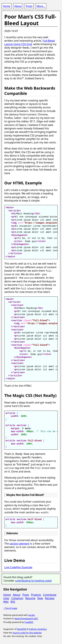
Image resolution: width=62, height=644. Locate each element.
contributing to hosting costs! (33, 580)
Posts (29, 6)
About (18, 6)
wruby (32, 614)
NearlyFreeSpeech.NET (26, 618)
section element (20, 543)
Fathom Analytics (38, 628)
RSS (13, 601)
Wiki (6, 601)
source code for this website (27, 632)
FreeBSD (29, 621)
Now (40, 598)
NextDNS (22, 628)
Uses (6, 598)
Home (7, 6)
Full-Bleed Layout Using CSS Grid (30, 42)
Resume (30, 598)
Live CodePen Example (18, 567)
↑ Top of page (10, 607)
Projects (36, 594)
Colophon (17, 598)
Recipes (50, 598)
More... (41, 6)
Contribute (50, 594)
